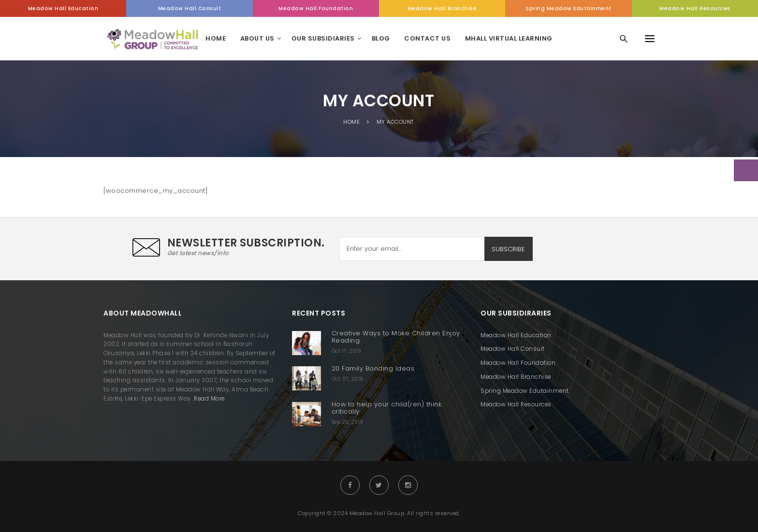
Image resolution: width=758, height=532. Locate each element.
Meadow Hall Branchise (442, 8)
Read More (209, 399)
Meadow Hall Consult (190, 8)
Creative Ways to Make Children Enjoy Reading (396, 337)
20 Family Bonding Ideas (373, 368)
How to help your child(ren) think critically (387, 408)
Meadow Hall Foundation (316, 8)
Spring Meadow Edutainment (568, 8)
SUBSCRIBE (508, 249)
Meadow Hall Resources (695, 8)
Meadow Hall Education (63, 8)
